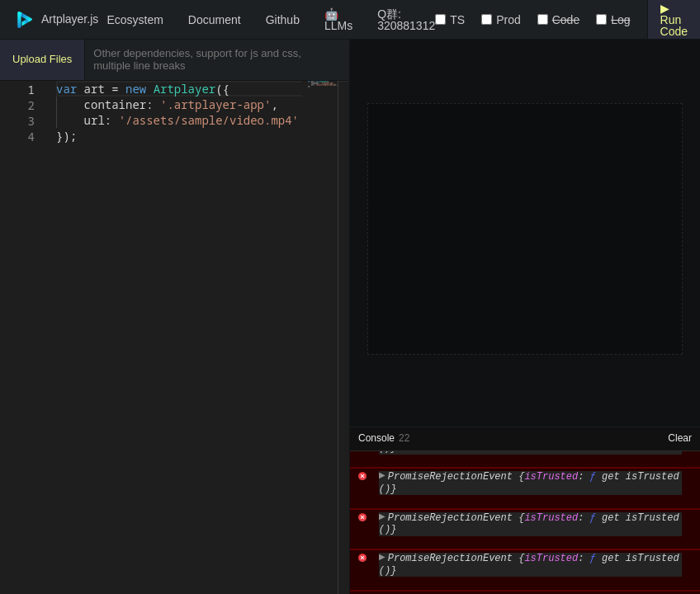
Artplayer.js (49, 20)
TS (457, 20)
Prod (508, 20)
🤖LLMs (338, 20)
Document (215, 20)
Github (283, 20)
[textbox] (57, 81)
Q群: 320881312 (406, 20)
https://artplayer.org (596, 459)
